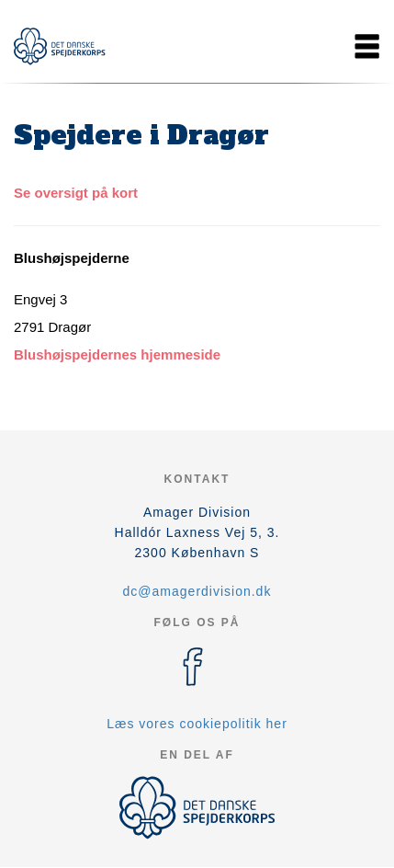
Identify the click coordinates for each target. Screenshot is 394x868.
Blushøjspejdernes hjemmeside (117, 354)
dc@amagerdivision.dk (197, 591)
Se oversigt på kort (76, 193)
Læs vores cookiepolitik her (197, 724)
